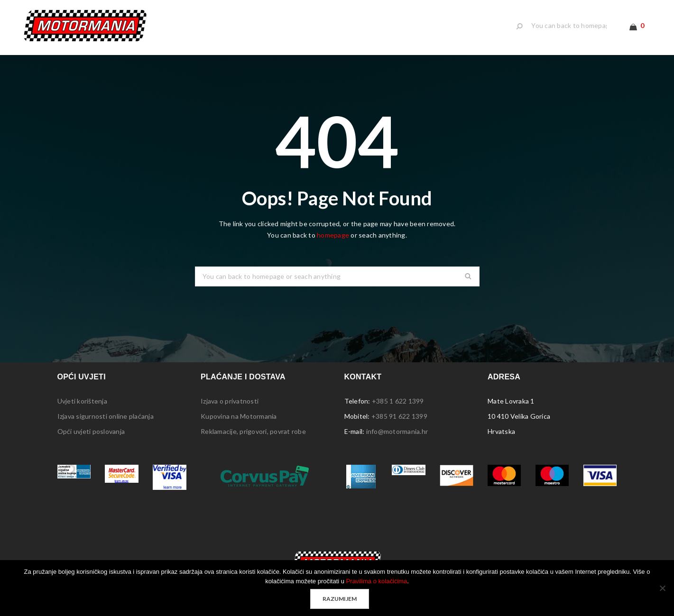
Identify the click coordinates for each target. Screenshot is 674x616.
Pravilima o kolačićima (377, 581)
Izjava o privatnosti (230, 401)
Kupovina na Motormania (239, 416)
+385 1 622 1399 (398, 401)
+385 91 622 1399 (399, 416)
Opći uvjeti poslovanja (91, 431)
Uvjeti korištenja (82, 401)
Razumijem (340, 599)
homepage (333, 235)
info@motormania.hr (397, 431)
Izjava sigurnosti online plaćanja (106, 416)
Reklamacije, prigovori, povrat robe (253, 431)
